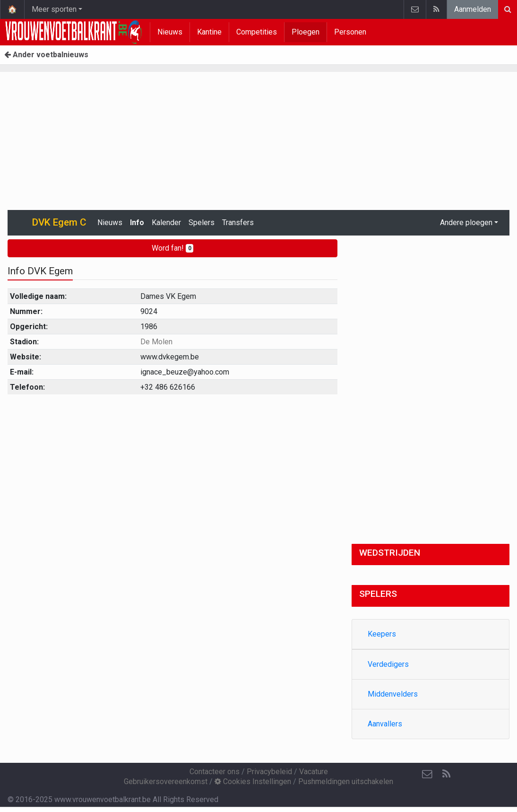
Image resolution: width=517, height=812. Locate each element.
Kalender (166, 223)
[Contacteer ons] (427, 774)
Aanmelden (473, 9)
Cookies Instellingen (253, 781)
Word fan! (173, 248)
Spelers (202, 223)
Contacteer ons (215, 772)
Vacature (314, 772)
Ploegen (306, 32)
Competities (257, 32)
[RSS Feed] (446, 774)
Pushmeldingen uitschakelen (346, 781)
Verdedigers (388, 664)
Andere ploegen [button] (466, 223)
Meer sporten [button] (54, 9)
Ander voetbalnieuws (46, 55)
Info (137, 223)
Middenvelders (393, 694)
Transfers (238, 223)
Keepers (382, 634)
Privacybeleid (269, 772)
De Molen (156, 342)
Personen (350, 32)
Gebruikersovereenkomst (166, 781)
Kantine (209, 32)
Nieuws (170, 32)
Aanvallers (385, 724)
